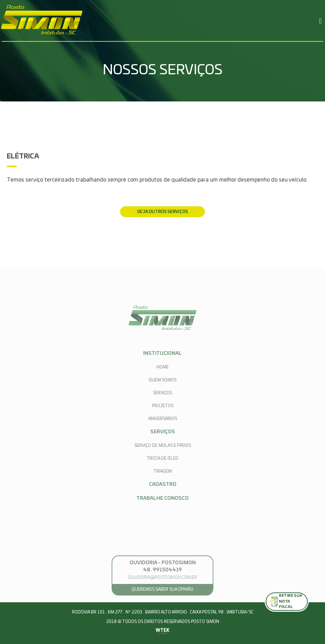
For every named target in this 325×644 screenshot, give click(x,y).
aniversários (163, 419)
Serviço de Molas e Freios (163, 446)
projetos (163, 406)
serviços (162, 393)
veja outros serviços (162, 212)
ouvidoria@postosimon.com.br (162, 577)
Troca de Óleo (162, 458)
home (162, 367)
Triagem (162, 471)
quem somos (162, 380)
